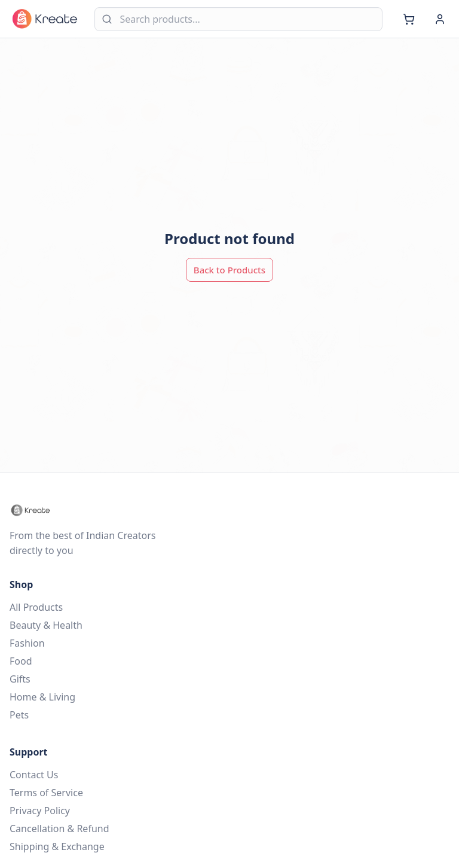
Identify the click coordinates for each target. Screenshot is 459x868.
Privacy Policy (40, 811)
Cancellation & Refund (59, 829)
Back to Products (229, 270)
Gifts (20, 679)
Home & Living (42, 697)
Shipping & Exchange (57, 846)
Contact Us (34, 775)
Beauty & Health (46, 625)
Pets (19, 715)
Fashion (27, 643)
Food (21, 661)
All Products (36, 607)
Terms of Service (46, 793)
